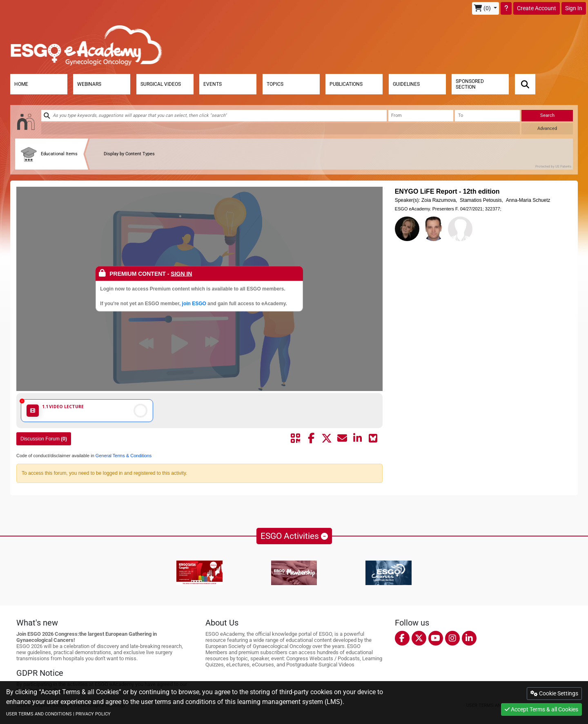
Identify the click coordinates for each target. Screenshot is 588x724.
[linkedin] (469, 638)
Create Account (537, 8)
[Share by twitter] (327, 438)
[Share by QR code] (296, 438)
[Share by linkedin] (358, 438)
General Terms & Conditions (123, 456)
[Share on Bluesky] (373, 438)
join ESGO (194, 304)
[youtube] (436, 638)
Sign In (574, 8)
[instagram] (452, 638)
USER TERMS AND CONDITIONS (39, 714)
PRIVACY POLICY (93, 714)
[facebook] (402, 638)
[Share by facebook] (311, 438)
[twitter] (419, 638)
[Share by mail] (342, 438)
